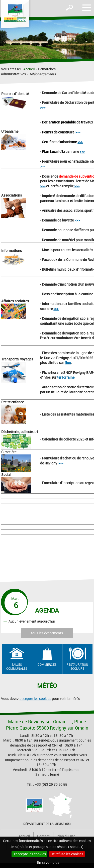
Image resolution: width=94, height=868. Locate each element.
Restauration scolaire (77, 667)
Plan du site (66, 836)
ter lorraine (66, 377)
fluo (68, 363)
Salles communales (17, 667)
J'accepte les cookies (29, 854)
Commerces (47, 664)
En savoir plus (48, 862)
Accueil (29, 69)
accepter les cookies (35, 699)
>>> (43, 107)
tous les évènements (47, 633)
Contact (43, 836)
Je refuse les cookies (67, 854)
